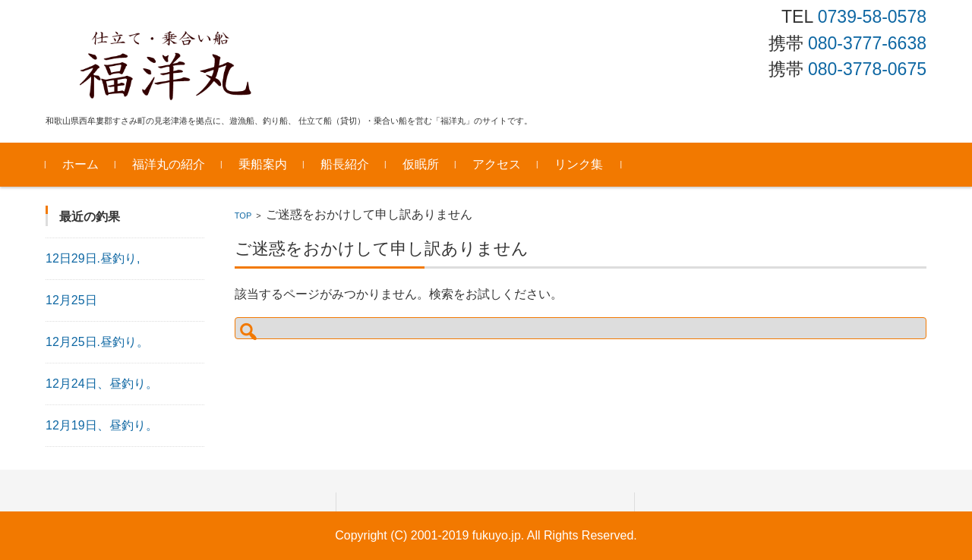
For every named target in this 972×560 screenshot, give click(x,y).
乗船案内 (263, 164)
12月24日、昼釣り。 (102, 384)
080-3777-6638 (867, 43)
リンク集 (579, 164)
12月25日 (71, 300)
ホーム (80, 164)
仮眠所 (421, 164)
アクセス (497, 164)
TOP (243, 216)
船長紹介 (345, 164)
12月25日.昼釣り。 (97, 342)
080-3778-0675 (867, 69)
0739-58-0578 (872, 17)
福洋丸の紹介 (169, 164)
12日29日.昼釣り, (93, 258)
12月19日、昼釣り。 (102, 425)
